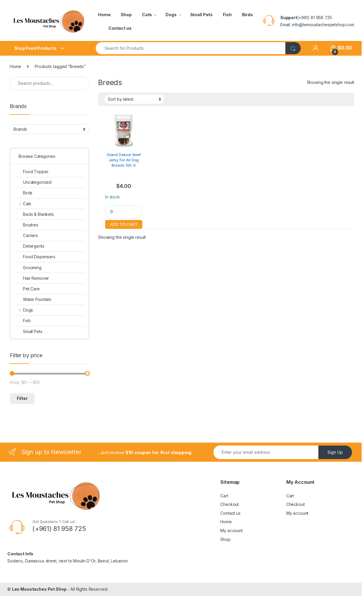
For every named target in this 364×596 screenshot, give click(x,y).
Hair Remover (32, 278)
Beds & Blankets (34, 214)
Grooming (28, 268)
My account (231, 530)
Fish (227, 15)
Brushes (26, 225)
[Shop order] (134, 99)
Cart (224, 496)
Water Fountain (33, 299)
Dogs (171, 15)
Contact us (120, 28)
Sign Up (335, 452)
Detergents (29, 246)
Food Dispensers (35, 257)
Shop (126, 15)
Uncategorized (33, 182)
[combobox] (191, 48)
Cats (147, 15)
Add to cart (124, 224)
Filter (22, 398)
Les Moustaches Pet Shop (39, 589)
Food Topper (31, 172)
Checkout (230, 504)
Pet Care (27, 289)
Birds (248, 15)
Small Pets (202, 15)
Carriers (26, 235)
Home (104, 15)
